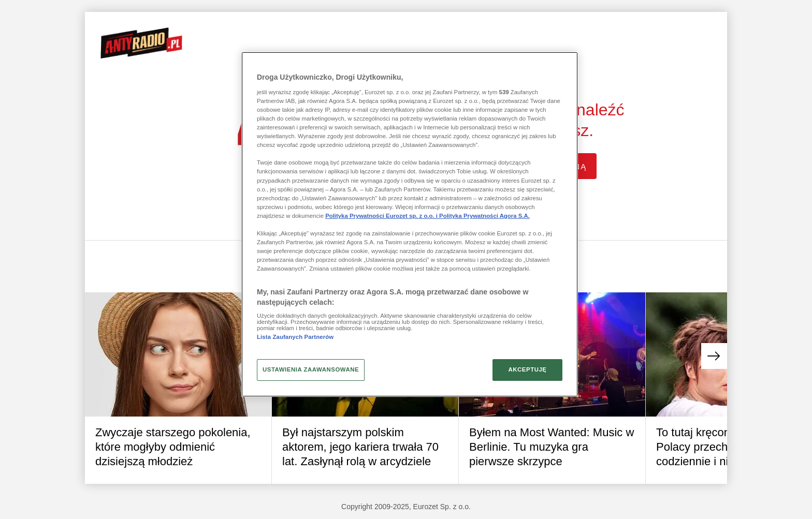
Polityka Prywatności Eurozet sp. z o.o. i (382, 216)
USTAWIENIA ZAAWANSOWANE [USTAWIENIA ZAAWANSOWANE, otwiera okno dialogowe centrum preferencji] (311, 369)
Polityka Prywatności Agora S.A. (484, 216)
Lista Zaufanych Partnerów (295, 337)
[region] (410, 224)
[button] (714, 356)
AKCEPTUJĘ (527, 369)
